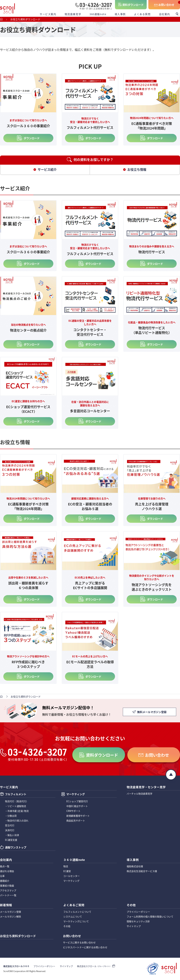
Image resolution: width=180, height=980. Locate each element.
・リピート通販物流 (15, 806)
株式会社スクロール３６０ (16, 967)
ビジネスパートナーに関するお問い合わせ (85, 948)
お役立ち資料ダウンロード (18, 936)
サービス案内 (48, 14)
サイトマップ (134, 926)
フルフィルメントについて (77, 912)
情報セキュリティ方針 (138, 922)
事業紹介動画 (7, 886)
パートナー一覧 (8, 896)
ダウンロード (32, 138)
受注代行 (10, 826)
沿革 (2, 876)
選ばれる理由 (7, 871)
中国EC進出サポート (77, 806)
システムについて (73, 917)
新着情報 (6, 905)
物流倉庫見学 (73, 14)
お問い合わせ (166, 5)
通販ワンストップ (16, 848)
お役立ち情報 (137, 170)
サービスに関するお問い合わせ (79, 943)
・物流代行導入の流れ (17, 821)
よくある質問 (142, 14)
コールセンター (71, 876)
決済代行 (10, 830)
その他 (67, 926)
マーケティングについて (76, 922)
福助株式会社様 (135, 867)
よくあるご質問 (74, 905)
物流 (66, 867)
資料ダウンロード (133, 5)
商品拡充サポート (76, 821)
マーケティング (76, 795)
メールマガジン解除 (10, 917)
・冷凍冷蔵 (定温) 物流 (17, 811)
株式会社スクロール (94, 967)
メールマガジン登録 (10, 912)
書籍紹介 (5, 881)
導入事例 (120, 14)
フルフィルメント (16, 795)
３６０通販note (74, 860)
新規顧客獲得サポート (78, 816)
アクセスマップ (8, 891)
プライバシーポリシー (138, 912)
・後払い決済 (12, 835)
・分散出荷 (11, 816)
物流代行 (17, 802)
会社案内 (164, 14)
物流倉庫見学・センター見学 (146, 787)
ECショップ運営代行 (77, 802)
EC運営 (67, 871)
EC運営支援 (11, 840)
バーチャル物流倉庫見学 (139, 794)
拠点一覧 (5, 867)
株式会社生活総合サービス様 (142, 871)
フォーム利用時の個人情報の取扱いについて (150, 917)
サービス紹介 (47, 170)
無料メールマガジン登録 (152, 713)
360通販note (98, 14)
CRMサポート (73, 811)
